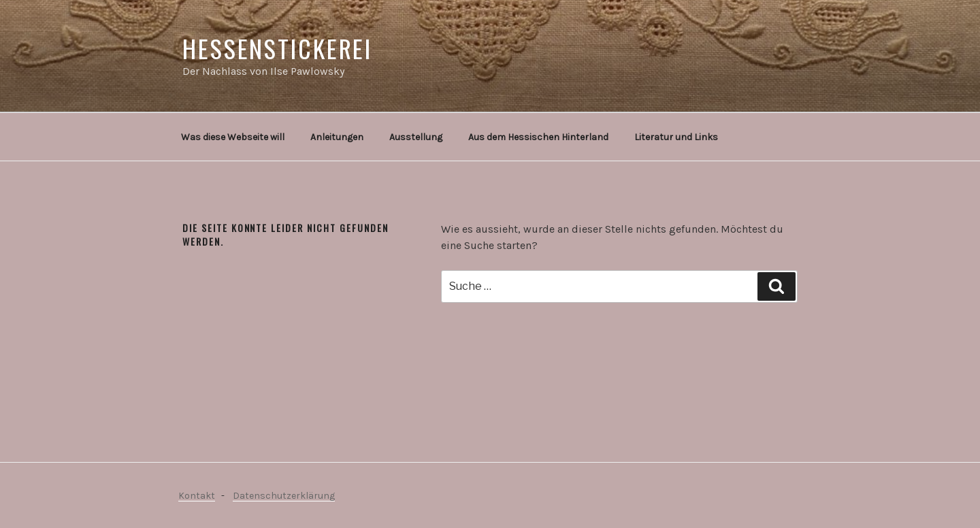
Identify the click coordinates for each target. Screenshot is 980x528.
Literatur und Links (676, 137)
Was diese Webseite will (233, 137)
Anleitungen (337, 137)
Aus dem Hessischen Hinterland (538, 137)
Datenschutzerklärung (284, 496)
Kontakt (197, 496)
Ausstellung (416, 137)
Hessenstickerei (277, 48)
